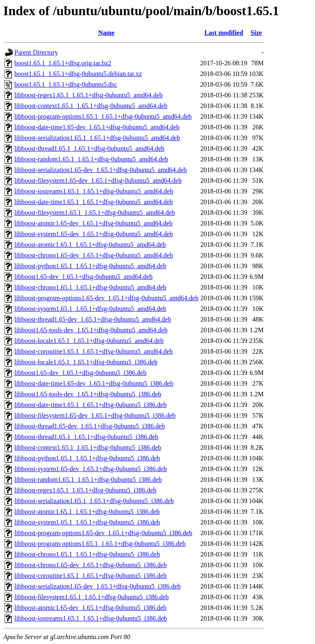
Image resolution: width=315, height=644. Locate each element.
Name (106, 33)
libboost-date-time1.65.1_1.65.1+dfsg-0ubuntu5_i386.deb (90, 405)
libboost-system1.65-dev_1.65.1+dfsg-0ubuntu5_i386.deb (91, 469)
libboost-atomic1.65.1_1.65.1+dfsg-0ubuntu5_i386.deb (87, 512)
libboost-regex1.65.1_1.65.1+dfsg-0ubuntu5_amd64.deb (88, 95)
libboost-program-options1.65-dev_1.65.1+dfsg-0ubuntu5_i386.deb (103, 533)
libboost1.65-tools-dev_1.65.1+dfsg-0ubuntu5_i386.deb (88, 394)
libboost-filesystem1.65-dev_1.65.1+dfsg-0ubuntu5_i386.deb (95, 415)
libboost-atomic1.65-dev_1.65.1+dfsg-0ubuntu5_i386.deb (90, 608)
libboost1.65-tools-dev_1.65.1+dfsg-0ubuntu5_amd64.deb (91, 330)
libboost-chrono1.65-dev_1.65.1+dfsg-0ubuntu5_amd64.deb (94, 255)
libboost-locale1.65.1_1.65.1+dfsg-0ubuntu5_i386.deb (86, 362)
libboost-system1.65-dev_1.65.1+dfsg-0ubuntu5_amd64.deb (94, 234)
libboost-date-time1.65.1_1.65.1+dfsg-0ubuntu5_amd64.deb (94, 202)
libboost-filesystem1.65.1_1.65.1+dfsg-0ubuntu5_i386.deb (92, 597)
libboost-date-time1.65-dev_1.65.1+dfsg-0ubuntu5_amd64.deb (97, 127)
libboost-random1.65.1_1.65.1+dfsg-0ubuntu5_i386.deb (88, 480)
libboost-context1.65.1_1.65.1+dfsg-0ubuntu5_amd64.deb (91, 106)
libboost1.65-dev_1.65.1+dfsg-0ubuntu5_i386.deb (80, 373)
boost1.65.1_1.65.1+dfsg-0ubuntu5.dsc (66, 84)
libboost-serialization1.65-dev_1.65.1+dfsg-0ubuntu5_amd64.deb (101, 170)
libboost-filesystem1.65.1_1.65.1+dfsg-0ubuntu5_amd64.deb (95, 213)
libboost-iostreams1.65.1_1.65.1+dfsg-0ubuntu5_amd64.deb (94, 191)
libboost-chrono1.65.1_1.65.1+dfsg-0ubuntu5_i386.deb (87, 554)
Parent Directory (36, 52)
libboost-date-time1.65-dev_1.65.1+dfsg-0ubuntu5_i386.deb (94, 383)
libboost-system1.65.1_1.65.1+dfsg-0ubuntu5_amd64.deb (90, 309)
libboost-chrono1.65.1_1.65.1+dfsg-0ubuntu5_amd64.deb (90, 287)
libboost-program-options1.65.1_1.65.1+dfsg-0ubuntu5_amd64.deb (103, 116)
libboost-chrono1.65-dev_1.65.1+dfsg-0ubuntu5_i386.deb (91, 565)
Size (256, 33)
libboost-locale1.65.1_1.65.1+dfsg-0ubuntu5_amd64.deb (89, 341)
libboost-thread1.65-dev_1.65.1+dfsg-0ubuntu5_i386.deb (90, 426)
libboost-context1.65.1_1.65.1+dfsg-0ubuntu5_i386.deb (88, 447)
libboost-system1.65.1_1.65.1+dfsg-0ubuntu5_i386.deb (87, 522)
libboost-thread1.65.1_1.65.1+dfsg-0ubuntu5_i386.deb (86, 437)
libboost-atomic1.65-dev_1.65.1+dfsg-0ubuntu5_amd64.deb (94, 223)
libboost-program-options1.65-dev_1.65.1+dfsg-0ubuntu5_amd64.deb (106, 298)
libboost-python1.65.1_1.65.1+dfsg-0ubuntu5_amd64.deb (90, 266)
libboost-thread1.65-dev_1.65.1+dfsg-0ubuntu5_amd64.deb (93, 319)
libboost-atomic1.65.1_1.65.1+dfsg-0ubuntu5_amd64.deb (90, 245)
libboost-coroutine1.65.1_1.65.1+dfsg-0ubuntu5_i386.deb (90, 576)
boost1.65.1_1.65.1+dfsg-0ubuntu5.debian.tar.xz (78, 74)
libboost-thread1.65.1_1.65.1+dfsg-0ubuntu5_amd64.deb (89, 148)
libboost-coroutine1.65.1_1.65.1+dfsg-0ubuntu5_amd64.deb (94, 351)
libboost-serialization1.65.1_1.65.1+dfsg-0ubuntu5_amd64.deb (97, 138)
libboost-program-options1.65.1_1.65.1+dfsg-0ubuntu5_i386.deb (100, 544)
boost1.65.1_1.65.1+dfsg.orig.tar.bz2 (63, 63)
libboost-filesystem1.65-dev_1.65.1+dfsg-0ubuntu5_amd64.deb (98, 181)
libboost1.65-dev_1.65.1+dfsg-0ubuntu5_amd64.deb (83, 277)
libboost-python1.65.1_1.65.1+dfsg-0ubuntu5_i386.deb (87, 458)
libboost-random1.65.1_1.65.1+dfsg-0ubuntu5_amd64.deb (91, 159)
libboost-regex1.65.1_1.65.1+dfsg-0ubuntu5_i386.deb (85, 490)
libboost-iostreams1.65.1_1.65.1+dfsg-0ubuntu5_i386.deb (91, 618)
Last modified (224, 33)
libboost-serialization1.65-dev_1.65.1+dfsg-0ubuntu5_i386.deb (97, 586)
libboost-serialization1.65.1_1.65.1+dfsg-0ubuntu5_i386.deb (94, 501)
